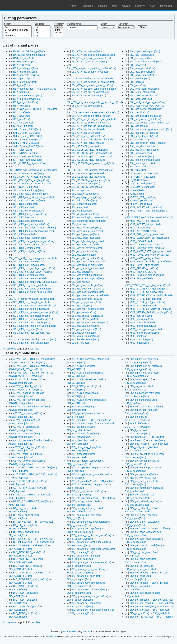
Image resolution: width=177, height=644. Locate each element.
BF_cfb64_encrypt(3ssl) (26, 515)
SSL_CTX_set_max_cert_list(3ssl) (32, 323)
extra (59, 30)
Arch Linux (19, 5)
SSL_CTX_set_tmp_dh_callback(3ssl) (92, 126)
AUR (152, 6)
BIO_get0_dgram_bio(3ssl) (144, 447)
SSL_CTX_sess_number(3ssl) (29, 238)
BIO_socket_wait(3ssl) (137, 396)
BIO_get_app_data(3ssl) (143, 474)
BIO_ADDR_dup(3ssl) (25, 600)
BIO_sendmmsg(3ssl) (78, 545)
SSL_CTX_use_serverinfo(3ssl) (88, 143)
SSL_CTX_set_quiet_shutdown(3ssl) (91, 58)
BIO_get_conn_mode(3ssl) (144, 552)
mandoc (87, 631)
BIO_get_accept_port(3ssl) (144, 467)
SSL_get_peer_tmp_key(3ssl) (87, 299)
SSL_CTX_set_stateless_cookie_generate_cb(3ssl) (94, 102)
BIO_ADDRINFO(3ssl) (20, 549)
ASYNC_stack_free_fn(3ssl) (28, 454)
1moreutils (18, 35)
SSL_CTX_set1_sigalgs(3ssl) (29, 265)
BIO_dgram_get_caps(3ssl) (86, 528)
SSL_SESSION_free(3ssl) (85, 146)
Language (40, 24)
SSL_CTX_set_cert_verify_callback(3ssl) (35, 282)
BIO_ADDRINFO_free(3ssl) (28, 559)
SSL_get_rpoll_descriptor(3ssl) (88, 309)
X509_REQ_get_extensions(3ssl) (148, 275)
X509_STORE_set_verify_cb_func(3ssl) (151, 309)
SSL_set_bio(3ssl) (139, 112)
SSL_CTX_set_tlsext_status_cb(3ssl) (91, 116)
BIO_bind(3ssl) (79, 420)
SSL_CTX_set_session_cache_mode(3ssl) (90, 79)
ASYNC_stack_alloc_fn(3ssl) (28, 447)
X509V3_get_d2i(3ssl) (142, 200)
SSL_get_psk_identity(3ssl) (86, 302)
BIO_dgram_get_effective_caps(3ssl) (91, 535)
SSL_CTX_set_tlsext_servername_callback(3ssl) (93, 112)
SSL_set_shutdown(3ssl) (143, 146)
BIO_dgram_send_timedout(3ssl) (89, 590)
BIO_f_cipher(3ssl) (135, 518)
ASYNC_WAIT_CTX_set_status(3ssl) (33, 366)
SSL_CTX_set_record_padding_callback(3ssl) (91, 68)
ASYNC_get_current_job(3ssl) (29, 400)
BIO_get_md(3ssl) (139, 613)
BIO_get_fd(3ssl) (139, 573)
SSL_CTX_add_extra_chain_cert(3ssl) (34, 197)
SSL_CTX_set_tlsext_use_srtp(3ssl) (91, 123)
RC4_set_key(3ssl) (23, 58)
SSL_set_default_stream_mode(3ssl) (150, 123)
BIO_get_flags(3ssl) (140, 576)
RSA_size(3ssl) (21, 112)
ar (43, 27)
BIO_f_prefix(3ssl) (134, 590)
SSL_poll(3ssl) (137, 82)
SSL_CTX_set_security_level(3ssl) (90, 72)
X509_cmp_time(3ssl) (141, 339)
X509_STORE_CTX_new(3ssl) (146, 292)
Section (8, 24)
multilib (59, 33)
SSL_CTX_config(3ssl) (25, 204)
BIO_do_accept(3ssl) (141, 379)
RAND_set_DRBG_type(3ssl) (29, 51)
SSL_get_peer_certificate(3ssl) (88, 292)
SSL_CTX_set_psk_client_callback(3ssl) (93, 55)
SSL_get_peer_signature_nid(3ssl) (90, 295)
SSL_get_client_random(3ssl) (87, 258)
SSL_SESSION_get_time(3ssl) (88, 173)
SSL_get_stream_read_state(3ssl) (90, 323)
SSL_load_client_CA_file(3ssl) (146, 62)
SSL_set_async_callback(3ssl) (146, 109)
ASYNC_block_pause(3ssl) (28, 379)
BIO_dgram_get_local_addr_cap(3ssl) (92, 542)
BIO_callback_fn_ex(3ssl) (85, 434)
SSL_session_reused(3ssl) (144, 95)
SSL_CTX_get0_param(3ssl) (29, 221)
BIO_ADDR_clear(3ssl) (26, 586)
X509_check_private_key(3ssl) (146, 329)
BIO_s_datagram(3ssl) (79, 464)
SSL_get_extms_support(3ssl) (88, 278)
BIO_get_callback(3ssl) (142, 495)
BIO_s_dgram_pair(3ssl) (80, 532)
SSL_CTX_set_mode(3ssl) (27, 329)
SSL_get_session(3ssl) (84, 312)
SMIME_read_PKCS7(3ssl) (28, 136)
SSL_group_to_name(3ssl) (86, 336)
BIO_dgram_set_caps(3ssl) (86, 603)
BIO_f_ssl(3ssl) (133, 403)
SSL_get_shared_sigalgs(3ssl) (88, 316)
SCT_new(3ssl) (21, 116)
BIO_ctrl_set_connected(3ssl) (87, 491)
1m (18, 33)
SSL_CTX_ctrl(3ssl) (24, 207)
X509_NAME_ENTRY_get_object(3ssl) (151, 251)
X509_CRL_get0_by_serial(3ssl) (147, 234)
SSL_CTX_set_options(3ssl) (87, 51)
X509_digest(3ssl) (139, 343)
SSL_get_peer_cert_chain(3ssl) (88, 289)
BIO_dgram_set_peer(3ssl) (144, 373)
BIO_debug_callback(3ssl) (85, 501)
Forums (102, 6)
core (59, 27)
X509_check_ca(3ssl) (141, 319)
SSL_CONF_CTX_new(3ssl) (28, 173)
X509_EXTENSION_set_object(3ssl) (149, 238)
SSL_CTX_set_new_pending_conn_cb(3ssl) (32, 339)
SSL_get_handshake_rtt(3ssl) (87, 285)
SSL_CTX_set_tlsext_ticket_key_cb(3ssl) (94, 119)
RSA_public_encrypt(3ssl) (27, 99)
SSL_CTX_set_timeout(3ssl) (87, 106)
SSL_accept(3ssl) (81, 190)
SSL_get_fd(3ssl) (81, 282)
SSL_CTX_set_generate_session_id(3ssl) (36, 312)
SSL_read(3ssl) (138, 85)
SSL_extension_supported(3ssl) (88, 221)
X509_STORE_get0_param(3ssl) (147, 302)
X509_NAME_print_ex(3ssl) (145, 265)
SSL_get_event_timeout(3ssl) (87, 275)
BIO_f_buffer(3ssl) (135, 491)
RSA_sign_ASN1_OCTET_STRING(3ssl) (35, 109)
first (4, 349)
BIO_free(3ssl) (137, 440)
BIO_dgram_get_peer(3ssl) (86, 576)
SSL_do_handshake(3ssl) (85, 214)
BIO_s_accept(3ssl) (135, 383)
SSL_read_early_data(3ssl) (144, 89)
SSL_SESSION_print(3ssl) (86, 183)
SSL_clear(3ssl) (80, 207)
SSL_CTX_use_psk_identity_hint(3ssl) (92, 140)
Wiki (115, 6)
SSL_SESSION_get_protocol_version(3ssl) (90, 170)
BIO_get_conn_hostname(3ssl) (146, 539)
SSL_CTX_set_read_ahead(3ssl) (89, 62)
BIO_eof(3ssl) (137, 407)
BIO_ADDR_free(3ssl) (25, 613)
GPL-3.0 (54, 636)
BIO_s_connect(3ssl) (136, 390)
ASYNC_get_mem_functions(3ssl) (31, 407)
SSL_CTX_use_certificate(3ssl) (88, 136)
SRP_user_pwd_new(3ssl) (27, 160)
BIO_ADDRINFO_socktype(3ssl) (31, 579)
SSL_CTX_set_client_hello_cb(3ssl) (32, 292)
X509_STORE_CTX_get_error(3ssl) (149, 289)
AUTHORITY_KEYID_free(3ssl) (30, 481)
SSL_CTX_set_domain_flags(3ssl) (32, 309)
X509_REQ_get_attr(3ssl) (143, 272)
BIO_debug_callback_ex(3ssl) (87, 508)
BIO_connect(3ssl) (77, 410)
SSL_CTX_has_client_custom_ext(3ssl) (34, 228)
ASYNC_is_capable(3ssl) (27, 427)
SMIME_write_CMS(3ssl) (27, 143)
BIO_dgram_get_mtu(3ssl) (86, 556)
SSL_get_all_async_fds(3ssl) (87, 248)
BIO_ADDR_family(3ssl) (26, 606)
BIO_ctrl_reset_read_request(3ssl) (90, 484)
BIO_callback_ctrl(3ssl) (84, 424)
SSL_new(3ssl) (138, 65)
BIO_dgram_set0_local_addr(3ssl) (90, 596)
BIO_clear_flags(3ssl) (83, 440)
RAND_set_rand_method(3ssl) (30, 55)
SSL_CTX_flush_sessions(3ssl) (30, 214)
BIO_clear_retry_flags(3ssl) (86, 447)
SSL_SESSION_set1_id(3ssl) (87, 187)
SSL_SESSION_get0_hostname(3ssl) (92, 153)
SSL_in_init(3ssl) (80, 343)
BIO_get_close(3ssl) (141, 528)
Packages (87, 6)
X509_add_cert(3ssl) (141, 316)
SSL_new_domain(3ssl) (142, 68)
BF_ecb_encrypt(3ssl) (25, 525)
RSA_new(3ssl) (21, 85)
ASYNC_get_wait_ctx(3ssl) (27, 413)
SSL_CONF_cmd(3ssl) (25, 187)
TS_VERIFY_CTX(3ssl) (142, 177)
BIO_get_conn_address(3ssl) (145, 532)
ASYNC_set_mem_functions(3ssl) (31, 440)
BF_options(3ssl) (22, 539)
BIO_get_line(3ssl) (140, 610)
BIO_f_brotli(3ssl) (139, 417)
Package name (74, 24)
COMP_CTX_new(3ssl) (137, 420)
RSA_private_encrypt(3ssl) (28, 95)
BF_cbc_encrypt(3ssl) (25, 508)
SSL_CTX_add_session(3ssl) (29, 200)
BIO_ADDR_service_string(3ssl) (89, 400)
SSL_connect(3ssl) (82, 211)
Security (140, 6)
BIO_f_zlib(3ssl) (138, 424)
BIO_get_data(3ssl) (163, 600)
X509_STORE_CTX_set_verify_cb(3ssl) (151, 295)
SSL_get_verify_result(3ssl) (86, 329)
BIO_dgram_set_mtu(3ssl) (144, 359)
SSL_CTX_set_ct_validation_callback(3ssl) (32, 299)
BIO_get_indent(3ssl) (141, 586)
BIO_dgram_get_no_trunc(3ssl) (88, 569)
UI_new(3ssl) (137, 190)
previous (11, 349)
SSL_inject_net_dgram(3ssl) (145, 51)
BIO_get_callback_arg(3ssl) (145, 501)
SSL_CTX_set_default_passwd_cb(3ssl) (35, 306)
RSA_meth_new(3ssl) (25, 82)
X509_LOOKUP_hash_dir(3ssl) (146, 245)
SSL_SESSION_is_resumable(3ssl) (91, 180)
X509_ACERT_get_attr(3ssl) (145, 221)
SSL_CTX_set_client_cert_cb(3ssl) (32, 289)
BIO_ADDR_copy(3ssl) (25, 593)
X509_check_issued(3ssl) (143, 326)
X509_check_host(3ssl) (142, 323)
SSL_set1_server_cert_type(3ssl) (148, 106)
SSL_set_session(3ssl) (142, 140)
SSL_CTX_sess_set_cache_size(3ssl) (34, 241)
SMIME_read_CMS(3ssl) (27, 133)
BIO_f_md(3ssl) (161, 613)
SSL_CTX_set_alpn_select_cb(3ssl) (32, 272)
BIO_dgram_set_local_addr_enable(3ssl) (93, 610)
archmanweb (69, 631)
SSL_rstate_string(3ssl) (142, 92)
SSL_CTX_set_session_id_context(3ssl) (93, 82)
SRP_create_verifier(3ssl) (27, 157)
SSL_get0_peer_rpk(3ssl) (85, 234)
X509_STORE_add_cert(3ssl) (146, 299)
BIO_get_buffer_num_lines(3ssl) (147, 488)
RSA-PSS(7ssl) (21, 65)
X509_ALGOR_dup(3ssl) (143, 228)
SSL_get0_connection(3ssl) (86, 228)
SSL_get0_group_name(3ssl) (87, 231)
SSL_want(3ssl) (138, 167)
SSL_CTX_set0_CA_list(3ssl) (29, 251)
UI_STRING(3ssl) (139, 180)
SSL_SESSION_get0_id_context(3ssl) (92, 157)
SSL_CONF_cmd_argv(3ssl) (28, 190)
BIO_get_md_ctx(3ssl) (142, 617)
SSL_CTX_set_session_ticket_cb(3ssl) (92, 85)
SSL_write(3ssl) (138, 170)
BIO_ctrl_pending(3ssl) (84, 481)
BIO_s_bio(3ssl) (75, 471)
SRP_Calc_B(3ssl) (23, 150)
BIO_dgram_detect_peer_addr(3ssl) (91, 522)
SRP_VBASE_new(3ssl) (26, 153)
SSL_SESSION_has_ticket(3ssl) (89, 177)
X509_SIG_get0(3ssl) (141, 278)
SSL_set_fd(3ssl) (139, 126)
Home (73, 6)
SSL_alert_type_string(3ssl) (86, 197)
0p (18, 27)
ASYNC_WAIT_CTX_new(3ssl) (28, 362)
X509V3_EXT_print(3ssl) (143, 197)
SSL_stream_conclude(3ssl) (145, 160)
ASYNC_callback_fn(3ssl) (27, 386)
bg (43, 33)
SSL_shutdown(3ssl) (141, 153)
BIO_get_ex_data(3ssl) (142, 566)
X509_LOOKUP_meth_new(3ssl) (147, 248)
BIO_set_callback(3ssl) (79, 430)
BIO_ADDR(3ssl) (18, 590)
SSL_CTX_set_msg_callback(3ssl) (32, 333)
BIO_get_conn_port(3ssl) (143, 559)
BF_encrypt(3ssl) (18, 512)
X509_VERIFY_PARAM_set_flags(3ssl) (151, 312)
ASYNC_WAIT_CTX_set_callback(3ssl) (34, 359)
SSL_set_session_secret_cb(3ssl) (148, 143)
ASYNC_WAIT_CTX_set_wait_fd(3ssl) (34, 373)
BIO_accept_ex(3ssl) (83, 407)
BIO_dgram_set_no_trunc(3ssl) (146, 366)
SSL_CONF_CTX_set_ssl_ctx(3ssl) (32, 183)
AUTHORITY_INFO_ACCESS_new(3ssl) (35, 474)
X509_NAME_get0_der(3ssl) (145, 258)
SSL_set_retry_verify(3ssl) (144, 136)
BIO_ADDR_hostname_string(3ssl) (90, 359)
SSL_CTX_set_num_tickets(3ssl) (31, 343)
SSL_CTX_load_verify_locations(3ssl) (33, 231)
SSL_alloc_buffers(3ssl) (84, 200)
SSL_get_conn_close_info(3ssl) (88, 261)
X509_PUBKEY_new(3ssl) (144, 268)
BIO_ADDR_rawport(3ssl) (85, 393)
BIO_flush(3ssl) (138, 437)
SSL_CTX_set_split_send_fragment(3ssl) (94, 89)
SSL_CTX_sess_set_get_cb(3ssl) (31, 245)
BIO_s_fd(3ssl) (159, 573)
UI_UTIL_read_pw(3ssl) (142, 183)
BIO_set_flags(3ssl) (77, 444)
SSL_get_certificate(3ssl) (85, 251)
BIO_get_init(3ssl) (139, 600)
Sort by (104, 24)
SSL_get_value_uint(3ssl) (85, 326)
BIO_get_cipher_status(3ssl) (145, 522)
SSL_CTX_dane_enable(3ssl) (29, 211)
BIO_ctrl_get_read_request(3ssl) (89, 467)
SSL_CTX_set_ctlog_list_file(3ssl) (31, 302)
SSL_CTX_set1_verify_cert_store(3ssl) (34, 268)
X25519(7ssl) (137, 194)
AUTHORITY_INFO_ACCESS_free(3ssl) (35, 467)
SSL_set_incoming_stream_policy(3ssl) (151, 129)
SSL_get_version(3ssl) (84, 333)
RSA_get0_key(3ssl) (24, 79)
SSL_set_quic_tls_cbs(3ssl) (145, 133)
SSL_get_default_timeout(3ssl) (88, 268)
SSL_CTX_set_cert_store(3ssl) (30, 278)
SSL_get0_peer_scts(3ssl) (86, 238)
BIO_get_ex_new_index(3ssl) (141, 478)
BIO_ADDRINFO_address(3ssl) (30, 545)
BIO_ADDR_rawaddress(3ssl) (87, 379)
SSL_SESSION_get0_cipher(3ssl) (90, 150)
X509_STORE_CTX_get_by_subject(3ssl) (147, 285)
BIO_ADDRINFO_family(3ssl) (29, 552)
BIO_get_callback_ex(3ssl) (144, 508)
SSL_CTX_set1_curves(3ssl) (29, 261)
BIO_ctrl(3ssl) (107, 424)
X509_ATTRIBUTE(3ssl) (143, 231)
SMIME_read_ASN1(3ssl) (27, 129)
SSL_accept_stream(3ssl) (85, 194)
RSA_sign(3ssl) (21, 106)
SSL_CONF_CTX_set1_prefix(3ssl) (32, 177)
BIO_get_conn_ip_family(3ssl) (146, 545)
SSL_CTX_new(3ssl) (24, 234)
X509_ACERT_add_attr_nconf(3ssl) (149, 211)
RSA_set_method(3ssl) (26, 102)
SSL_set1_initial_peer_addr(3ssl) (147, 102)
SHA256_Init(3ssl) (23, 126)
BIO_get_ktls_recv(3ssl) (143, 603)
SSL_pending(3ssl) (140, 79)
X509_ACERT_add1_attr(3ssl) (146, 207)
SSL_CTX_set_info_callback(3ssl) (31, 316)
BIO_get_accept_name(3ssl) (145, 461)
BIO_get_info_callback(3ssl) (145, 593)
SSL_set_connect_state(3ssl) (145, 119)
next (32, 349)
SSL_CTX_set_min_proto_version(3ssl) (34, 326)
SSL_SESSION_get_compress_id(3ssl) (93, 163)
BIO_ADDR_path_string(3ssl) (87, 373)
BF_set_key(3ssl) (22, 542)
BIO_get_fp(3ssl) (139, 583)
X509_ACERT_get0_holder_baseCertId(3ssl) (149, 217)
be (43, 30)
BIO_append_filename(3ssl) (86, 413)
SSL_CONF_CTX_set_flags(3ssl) (31, 180)
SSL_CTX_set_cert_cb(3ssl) (28, 275)
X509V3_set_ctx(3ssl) (141, 204)
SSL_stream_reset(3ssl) (143, 163)
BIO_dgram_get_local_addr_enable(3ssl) (93, 549)
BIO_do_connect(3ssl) (142, 386)
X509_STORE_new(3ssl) (143, 306)
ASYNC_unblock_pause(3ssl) (29, 461)
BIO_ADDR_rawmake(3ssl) (86, 386)
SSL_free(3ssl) (79, 224)
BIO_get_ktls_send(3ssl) (143, 606)
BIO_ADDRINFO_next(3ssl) (28, 566)
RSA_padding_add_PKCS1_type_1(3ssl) (35, 89)
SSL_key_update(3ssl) (142, 55)
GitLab (126, 6)
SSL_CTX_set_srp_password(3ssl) (90, 92)
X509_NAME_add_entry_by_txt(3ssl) (150, 255)
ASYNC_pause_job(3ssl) (26, 434)
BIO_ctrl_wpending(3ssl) (85, 498)
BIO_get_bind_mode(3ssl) (144, 481)
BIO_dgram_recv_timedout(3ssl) (89, 583)
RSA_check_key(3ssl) (25, 72)
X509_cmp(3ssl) (138, 336)
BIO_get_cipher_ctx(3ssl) (143, 515)
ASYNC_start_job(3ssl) (21, 383)
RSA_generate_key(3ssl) (27, 75)
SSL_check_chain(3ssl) (84, 204)
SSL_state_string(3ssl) (142, 157)
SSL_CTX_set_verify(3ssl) (86, 133)
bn (43, 35)
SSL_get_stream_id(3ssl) (85, 319)
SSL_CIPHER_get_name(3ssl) (30, 163)
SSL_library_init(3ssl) (141, 58)
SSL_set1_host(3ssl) (141, 99)
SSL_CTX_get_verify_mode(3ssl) (31, 224)
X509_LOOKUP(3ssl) (141, 241)
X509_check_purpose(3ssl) (144, 333)
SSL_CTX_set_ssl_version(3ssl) (89, 95)
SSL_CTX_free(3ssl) (24, 217)
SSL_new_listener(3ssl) (142, 72)
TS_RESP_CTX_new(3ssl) (144, 173)
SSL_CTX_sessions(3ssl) (27, 248)
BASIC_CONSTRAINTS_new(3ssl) (32, 501)
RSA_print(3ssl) (22, 92)
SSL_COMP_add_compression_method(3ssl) (33, 170)
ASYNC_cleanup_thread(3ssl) (29, 393)
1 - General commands (18, 30)
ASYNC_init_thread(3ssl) (26, 420)
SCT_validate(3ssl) (23, 123)
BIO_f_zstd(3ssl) (139, 430)
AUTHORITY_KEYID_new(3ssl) (30, 488)
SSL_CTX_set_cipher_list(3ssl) (30, 285)
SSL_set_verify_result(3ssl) (144, 150)
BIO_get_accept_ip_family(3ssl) (147, 454)
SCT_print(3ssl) (22, 119)
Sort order (123, 24)
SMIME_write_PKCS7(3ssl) (28, 146)
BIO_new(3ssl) (157, 440)
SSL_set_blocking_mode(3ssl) (146, 116)
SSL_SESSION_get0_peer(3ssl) (89, 160)
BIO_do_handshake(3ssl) (143, 400)
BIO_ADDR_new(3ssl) (83, 366)
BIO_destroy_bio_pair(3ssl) (86, 515)
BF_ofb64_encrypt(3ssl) (26, 532)
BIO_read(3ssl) (161, 610)
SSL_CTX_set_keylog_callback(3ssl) (33, 319)
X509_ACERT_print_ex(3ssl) (145, 224)
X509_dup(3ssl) (20, 471)
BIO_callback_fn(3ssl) (83, 427)
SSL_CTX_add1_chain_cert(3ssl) (31, 194)
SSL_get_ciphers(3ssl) (84, 255)
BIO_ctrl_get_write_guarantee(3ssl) (90, 474)
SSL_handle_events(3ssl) (85, 339)
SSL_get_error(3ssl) (82, 272)
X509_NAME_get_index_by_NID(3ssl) (150, 261)
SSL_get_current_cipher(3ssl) (87, 265)
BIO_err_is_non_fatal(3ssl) (144, 410)
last (37, 349)
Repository (59, 24)
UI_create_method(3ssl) (143, 187)
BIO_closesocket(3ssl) (83, 454)
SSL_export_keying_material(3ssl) (90, 217)
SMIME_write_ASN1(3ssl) (27, 140)
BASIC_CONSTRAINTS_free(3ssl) (32, 495)
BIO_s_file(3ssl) (75, 417)
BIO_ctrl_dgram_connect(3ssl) (88, 461)
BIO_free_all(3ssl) (139, 444)
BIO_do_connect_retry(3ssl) (145, 393)
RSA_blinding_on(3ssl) (25, 68)
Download (166, 6)
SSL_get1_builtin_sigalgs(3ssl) (88, 241)
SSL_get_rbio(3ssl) (82, 306)
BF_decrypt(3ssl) (22, 522)
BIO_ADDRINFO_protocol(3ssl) (30, 573)
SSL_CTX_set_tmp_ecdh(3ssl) (88, 129)
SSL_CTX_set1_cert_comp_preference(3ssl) (33, 258)
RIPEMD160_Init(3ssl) (25, 62)
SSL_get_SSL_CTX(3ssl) (85, 245)
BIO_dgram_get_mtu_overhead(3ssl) (91, 562)
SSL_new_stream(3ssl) (142, 75)
